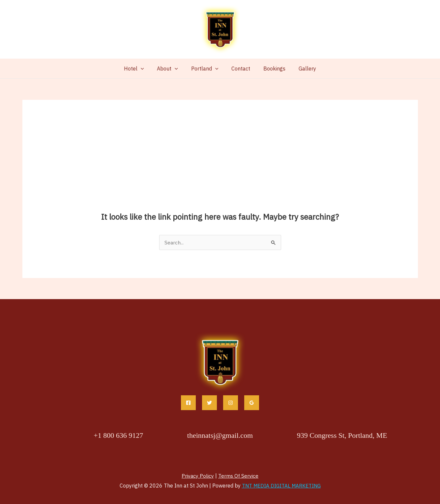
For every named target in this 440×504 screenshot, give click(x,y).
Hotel (141, 69)
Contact (239, 69)
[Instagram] (231, 403)
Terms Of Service (238, 476)
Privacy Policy (198, 476)
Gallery (301, 69)
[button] (147, 69)
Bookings (270, 69)
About (171, 69)
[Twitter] (209, 403)
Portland (206, 69)
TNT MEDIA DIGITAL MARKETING (281, 486)
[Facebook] (188, 403)
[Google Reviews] (252, 403)
